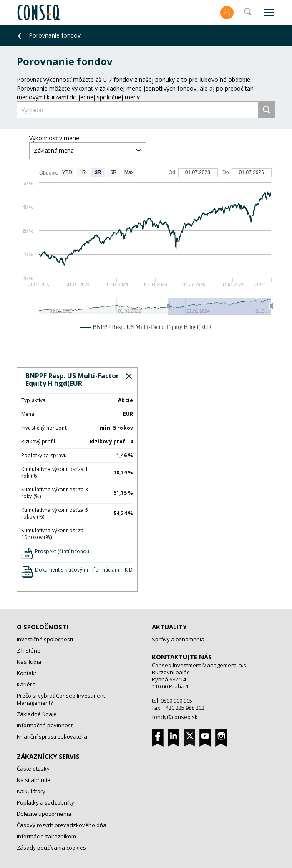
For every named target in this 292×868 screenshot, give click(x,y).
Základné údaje (37, 714)
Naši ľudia (29, 662)
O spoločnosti (43, 627)
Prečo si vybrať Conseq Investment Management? (61, 699)
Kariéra (26, 684)
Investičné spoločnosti (45, 639)
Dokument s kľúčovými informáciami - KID (84, 570)
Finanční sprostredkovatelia (52, 736)
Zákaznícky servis (48, 756)
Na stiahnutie (34, 780)
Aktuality (169, 627)
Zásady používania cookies (51, 848)
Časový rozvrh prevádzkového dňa (62, 825)
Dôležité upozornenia (44, 814)
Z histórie (29, 650)
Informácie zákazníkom (46, 836)
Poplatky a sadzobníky (45, 802)
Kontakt (26, 673)
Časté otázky (33, 769)
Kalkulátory (31, 791)
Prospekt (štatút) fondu (62, 551)
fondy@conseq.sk (175, 717)
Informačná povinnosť (45, 725)
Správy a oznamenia (178, 639)
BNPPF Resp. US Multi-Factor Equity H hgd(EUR (72, 380)
